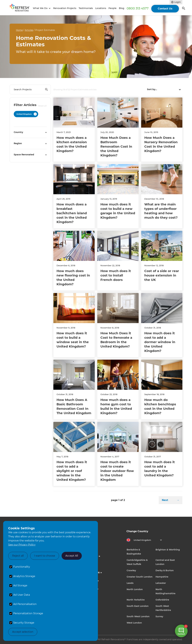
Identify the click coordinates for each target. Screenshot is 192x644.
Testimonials (86, 8)
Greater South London (140, 577)
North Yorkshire (136, 600)
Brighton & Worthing (168, 550)
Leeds (130, 583)
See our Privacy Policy (22, 545)
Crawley (131, 570)
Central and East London (165, 562)
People (112, 8)
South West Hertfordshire (163, 608)
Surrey (159, 616)
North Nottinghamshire (165, 591)
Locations (101, 8)
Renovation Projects (65, 8)
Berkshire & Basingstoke (134, 552)
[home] (21, 8)
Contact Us (165, 9)
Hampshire (162, 577)
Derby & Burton (165, 570)
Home (19, 30)
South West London (138, 616)
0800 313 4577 (138, 8)
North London (135, 589)
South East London (138, 606)
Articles (29, 30)
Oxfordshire (162, 600)
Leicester (161, 583)
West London (134, 623)
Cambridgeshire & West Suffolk (137, 562)
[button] (41, 8)
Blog (122, 8)
